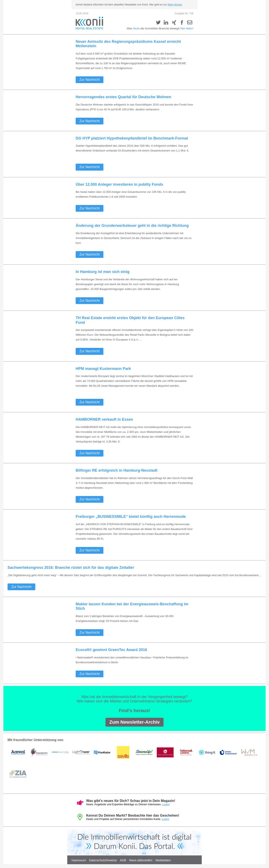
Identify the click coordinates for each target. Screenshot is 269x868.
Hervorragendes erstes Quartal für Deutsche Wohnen (123, 97)
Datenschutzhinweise (103, 860)
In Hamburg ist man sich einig (103, 272)
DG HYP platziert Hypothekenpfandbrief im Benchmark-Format (132, 138)
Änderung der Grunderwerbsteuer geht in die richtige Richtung (132, 226)
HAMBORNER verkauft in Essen (104, 419)
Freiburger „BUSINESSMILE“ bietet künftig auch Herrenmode (131, 517)
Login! (166, 804)
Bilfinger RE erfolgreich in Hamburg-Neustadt (117, 470)
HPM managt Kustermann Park (103, 369)
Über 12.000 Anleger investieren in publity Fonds (119, 184)
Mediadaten (163, 860)
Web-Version (175, 5)
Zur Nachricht (90, 80)
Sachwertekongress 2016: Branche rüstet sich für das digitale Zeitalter (71, 568)
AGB (123, 860)
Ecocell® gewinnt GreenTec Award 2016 (111, 650)
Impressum (79, 860)
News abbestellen (141, 860)
